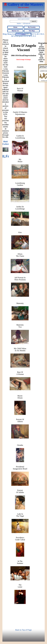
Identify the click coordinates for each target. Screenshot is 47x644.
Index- (19, 23)
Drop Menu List (9, 34)
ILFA (6, 156)
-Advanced (26, 23)
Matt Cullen (6, 143)
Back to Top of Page (24, 630)
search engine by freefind (23, 19)
